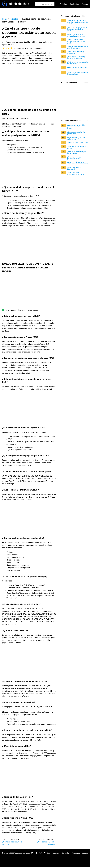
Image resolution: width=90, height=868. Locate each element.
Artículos (63, 4)
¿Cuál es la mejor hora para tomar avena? (77, 153)
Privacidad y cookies (80, 853)
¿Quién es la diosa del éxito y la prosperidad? (77, 73)
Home (5, 19)
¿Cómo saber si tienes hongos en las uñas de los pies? (76, 41)
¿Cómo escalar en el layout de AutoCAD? (77, 52)
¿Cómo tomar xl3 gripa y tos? (77, 142)
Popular (85, 4)
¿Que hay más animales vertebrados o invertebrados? (77, 163)
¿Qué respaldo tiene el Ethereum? (75, 168)
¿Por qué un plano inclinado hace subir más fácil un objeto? (77, 29)
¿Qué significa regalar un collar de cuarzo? (76, 138)
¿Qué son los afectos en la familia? (77, 147)
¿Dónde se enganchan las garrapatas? (76, 133)
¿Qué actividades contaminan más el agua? (76, 173)
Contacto (65, 853)
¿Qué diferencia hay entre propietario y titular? (76, 158)
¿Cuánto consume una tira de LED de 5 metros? (78, 47)
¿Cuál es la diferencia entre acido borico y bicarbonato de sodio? (77, 22)
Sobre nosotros (53, 853)
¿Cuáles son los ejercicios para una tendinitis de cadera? (76, 127)
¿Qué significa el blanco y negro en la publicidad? (76, 58)
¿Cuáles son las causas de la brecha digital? (77, 63)
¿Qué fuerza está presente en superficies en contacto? (77, 35)
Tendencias (74, 4)
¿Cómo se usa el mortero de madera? (77, 68)
